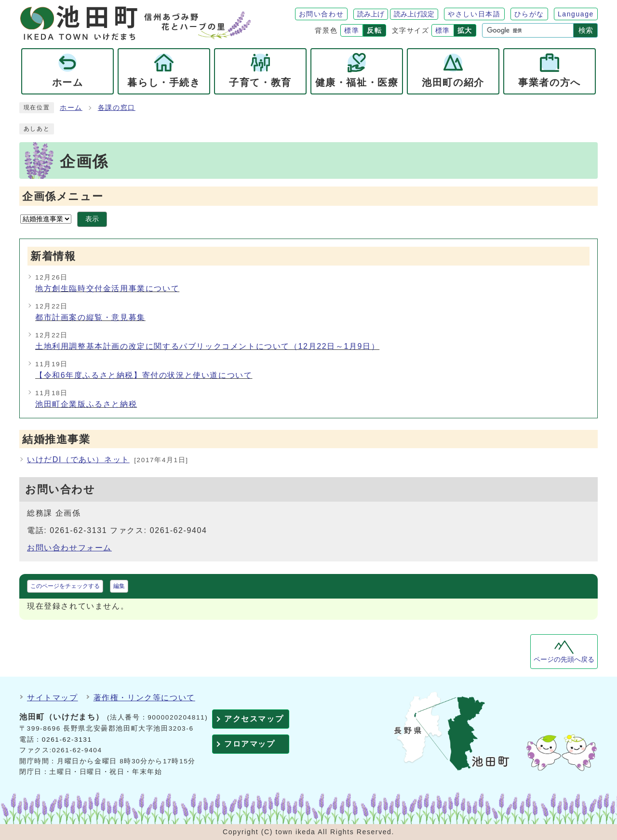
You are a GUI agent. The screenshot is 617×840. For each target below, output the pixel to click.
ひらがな (529, 14)
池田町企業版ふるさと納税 (86, 404)
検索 (586, 30)
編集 (119, 586)
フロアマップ (250, 744)
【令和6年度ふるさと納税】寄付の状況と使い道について (144, 375)
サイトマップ (53, 698)
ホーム (71, 108)
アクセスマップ (254, 719)
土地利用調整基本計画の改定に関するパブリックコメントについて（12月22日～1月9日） (207, 346)
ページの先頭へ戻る (564, 660)
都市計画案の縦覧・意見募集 (90, 317)
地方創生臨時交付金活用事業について (107, 288)
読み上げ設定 (414, 14)
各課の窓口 (117, 108)
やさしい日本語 (474, 14)
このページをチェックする (65, 586)
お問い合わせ (322, 14)
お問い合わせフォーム (69, 548)
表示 (92, 219)
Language (576, 14)
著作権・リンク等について (144, 698)
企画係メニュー (63, 196)
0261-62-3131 (67, 740)
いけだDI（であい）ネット (78, 460)
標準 (352, 30)
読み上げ (371, 14)
